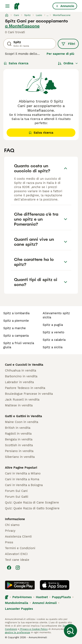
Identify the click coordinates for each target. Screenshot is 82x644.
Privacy (10, 531)
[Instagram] (18, 568)
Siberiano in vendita (20, 457)
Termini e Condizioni (20, 548)
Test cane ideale (17, 560)
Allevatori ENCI (16, 554)
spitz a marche (15, 328)
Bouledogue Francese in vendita (29, 394)
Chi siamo (12, 525)
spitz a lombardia (16, 313)
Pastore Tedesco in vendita (25, 388)
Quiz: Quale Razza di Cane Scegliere (32, 502)
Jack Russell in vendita (22, 400)
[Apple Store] (55, 585)
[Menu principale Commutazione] (7, 6)
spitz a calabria (54, 340)
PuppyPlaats (61, 597)
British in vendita (18, 428)
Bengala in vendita (19, 439)
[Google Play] (20, 585)
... (47, 15)
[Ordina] (68, 63)
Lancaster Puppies (19, 609)
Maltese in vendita (19, 405)
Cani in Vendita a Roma (22, 479)
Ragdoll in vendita (18, 434)
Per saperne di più (60, 54)
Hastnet (42, 597)
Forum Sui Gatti (17, 497)
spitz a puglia (53, 325)
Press (9, 542)
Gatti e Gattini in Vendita (23, 416)
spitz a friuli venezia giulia (19, 345)
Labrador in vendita (19, 382)
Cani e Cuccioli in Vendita (24, 365)
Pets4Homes (22, 597)
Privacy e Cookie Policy (33, 629)
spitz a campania (16, 336)
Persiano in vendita (19, 451)
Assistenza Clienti (18, 536)
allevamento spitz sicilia (56, 315)
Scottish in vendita (19, 445)
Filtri (68, 44)
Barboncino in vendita (21, 376)
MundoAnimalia (17, 603)
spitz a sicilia (53, 347)
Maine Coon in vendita (22, 422)
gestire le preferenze (18, 632)
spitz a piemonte (16, 321)
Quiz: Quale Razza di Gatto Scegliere (32, 508)
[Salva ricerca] (70, 631)
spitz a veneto (53, 332)
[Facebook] (9, 568)
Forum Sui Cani (16, 491)
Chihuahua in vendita (20, 370)
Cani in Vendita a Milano (23, 473)
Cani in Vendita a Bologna (24, 485)
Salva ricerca (16, 63)
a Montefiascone (22, 26)
